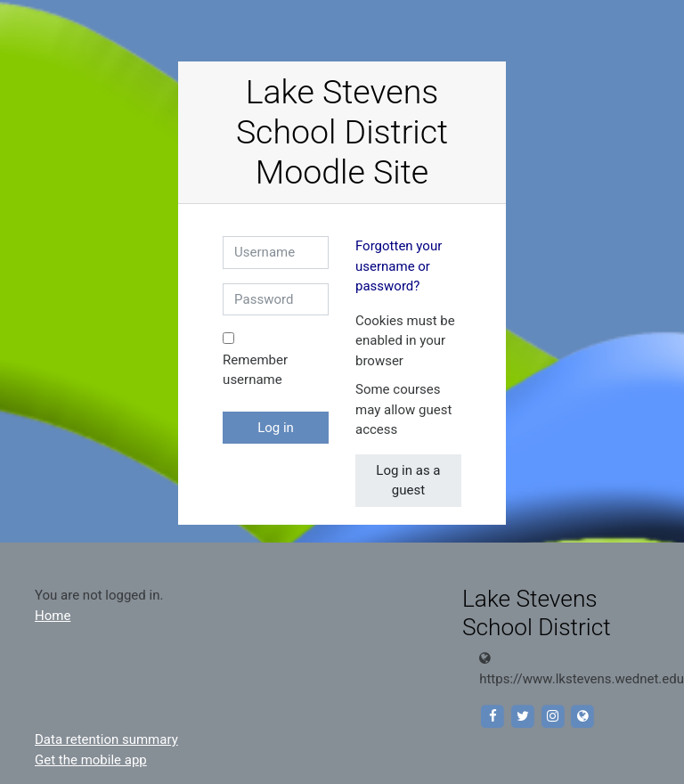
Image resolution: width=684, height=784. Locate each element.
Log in (276, 428)
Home (53, 616)
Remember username (255, 370)
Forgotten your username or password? (399, 266)
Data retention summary (106, 739)
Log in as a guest (408, 481)
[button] (419, 362)
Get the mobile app (91, 760)
